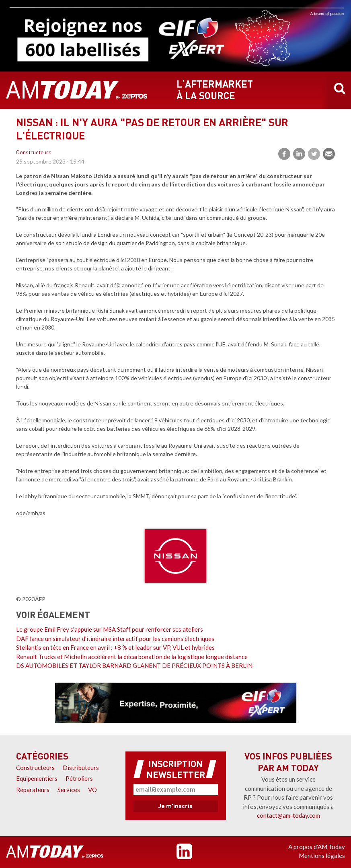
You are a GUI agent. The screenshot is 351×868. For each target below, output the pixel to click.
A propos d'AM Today (317, 847)
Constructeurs (34, 153)
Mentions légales (322, 856)
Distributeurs (81, 768)
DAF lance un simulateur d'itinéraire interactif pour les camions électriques (115, 639)
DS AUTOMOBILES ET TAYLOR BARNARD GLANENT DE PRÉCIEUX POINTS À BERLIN (134, 665)
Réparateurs (33, 790)
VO (92, 790)
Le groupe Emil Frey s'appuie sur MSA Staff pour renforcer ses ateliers (110, 629)
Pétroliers (79, 778)
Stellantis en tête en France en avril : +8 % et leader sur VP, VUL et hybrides (115, 647)
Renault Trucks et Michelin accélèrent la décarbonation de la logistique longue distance (132, 657)
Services (69, 790)
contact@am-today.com (288, 815)
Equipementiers (37, 778)
